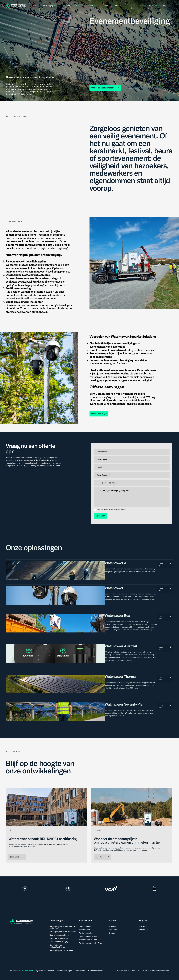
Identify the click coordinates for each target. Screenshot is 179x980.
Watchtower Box (86, 933)
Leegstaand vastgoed (59, 938)
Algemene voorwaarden (45, 971)
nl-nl (153, 6)
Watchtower (85, 930)
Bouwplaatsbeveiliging (59, 935)
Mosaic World (27, 971)
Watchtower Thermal (88, 940)
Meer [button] (141, 6)
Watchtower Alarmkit (88, 936)
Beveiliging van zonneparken (62, 950)
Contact (119, 6)
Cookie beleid (80, 971)
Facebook (143, 930)
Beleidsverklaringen (64, 971)
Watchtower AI (86, 926)
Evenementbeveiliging (59, 942)
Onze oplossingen (71, 6)
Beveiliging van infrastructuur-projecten (63, 927)
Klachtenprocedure (95, 971)
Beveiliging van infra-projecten (63, 932)
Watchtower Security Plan (91, 943)
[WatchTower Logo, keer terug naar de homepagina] (16, 6)
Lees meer (165, 564)
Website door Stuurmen (126, 971)
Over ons (91, 6)
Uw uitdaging (49, 6)
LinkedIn (143, 926)
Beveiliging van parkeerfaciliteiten (57, 946)
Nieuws (105, 6)
